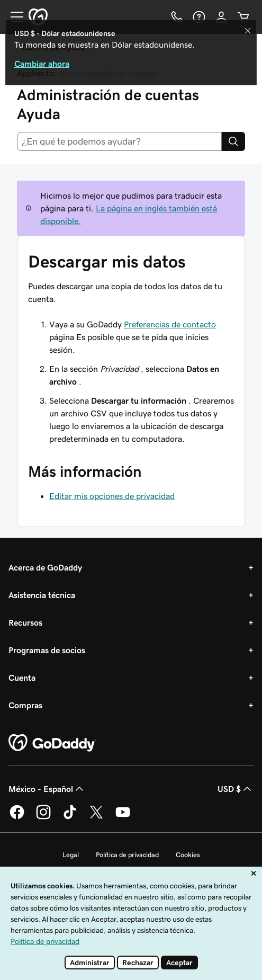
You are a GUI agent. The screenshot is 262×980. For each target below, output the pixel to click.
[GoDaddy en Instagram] (43, 817)
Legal (71, 855)
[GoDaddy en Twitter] (96, 817)
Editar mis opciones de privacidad (112, 496)
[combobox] (119, 141)
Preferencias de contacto (170, 324)
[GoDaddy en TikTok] (70, 817)
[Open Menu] (13, 17)
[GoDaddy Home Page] (52, 743)
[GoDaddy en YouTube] (123, 817)
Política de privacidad (127, 855)
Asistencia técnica (42, 595)
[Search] (233, 141)
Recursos (25, 622)
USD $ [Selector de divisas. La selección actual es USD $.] (236, 789)
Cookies (188, 855)
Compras (25, 705)
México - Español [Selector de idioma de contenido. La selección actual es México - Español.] (47, 789)
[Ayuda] (199, 17)
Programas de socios (47, 650)
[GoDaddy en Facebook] (17, 817)
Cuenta (22, 678)
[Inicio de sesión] (221, 17)
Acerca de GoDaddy (45, 567)
